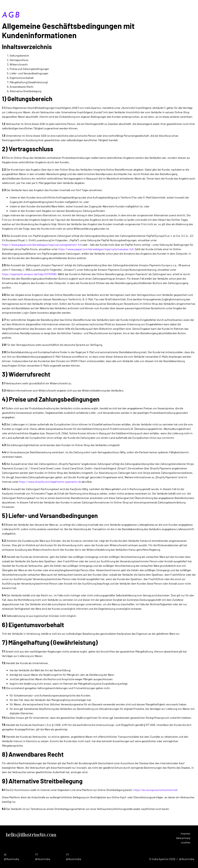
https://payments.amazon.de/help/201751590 (29, 274)
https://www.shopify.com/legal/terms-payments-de (50, 482)
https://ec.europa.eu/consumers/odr (156, 790)
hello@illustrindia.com (31, 835)
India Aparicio (18, 5)
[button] (197, 3)
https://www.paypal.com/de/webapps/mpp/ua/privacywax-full (96, 249)
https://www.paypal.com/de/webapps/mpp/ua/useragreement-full (42, 245)
